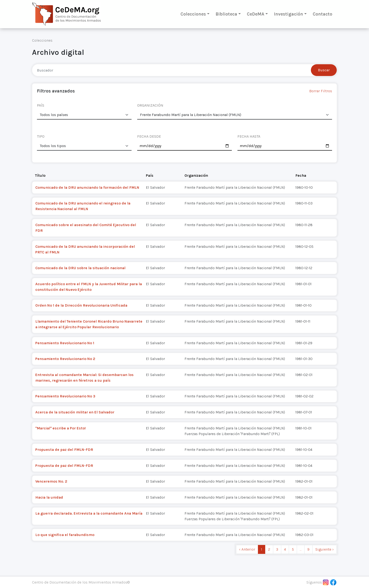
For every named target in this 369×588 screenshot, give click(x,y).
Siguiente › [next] (325, 549)
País (150, 175)
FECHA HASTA (249, 136)
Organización (196, 175)
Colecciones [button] (193, 14)
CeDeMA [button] (256, 14)
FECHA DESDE (149, 136)
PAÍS (41, 105)
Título (40, 175)
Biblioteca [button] (226, 14)
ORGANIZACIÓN (150, 105)
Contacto (323, 14)
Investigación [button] (289, 14)
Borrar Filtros (321, 91)
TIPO (41, 136)
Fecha (301, 175)
